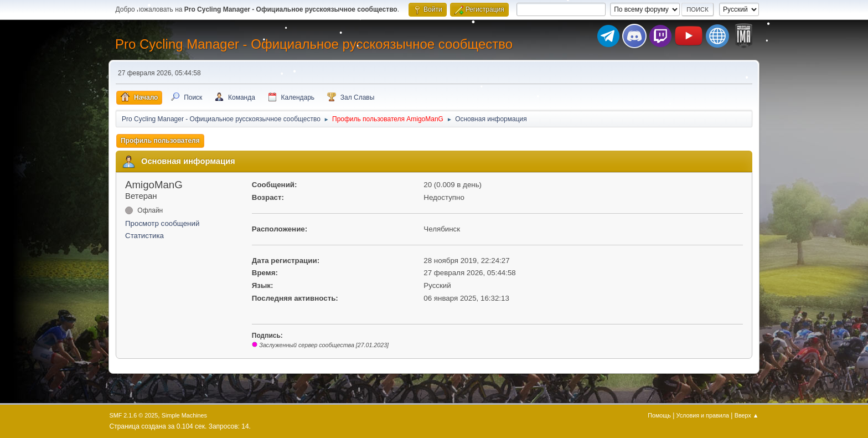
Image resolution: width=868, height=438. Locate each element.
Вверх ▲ (747, 415)
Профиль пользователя (160, 141)
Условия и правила (703, 415)
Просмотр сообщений (162, 223)
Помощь (659, 415)
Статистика (144, 236)
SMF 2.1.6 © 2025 (134, 415)
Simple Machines (184, 415)
